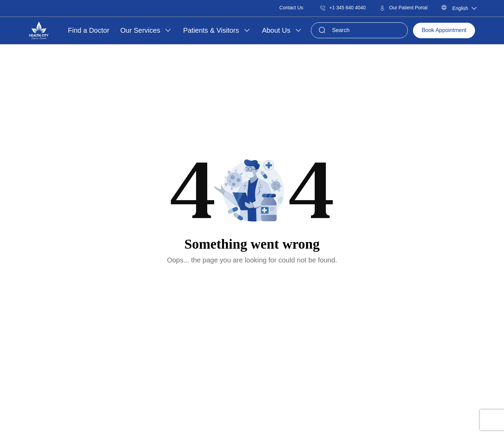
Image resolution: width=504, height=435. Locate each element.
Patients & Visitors (212, 30)
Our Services (141, 30)
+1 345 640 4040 (343, 8)
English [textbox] (460, 8)
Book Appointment (444, 30)
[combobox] (462, 8)
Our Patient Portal (404, 8)
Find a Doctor (89, 30)
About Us (277, 30)
